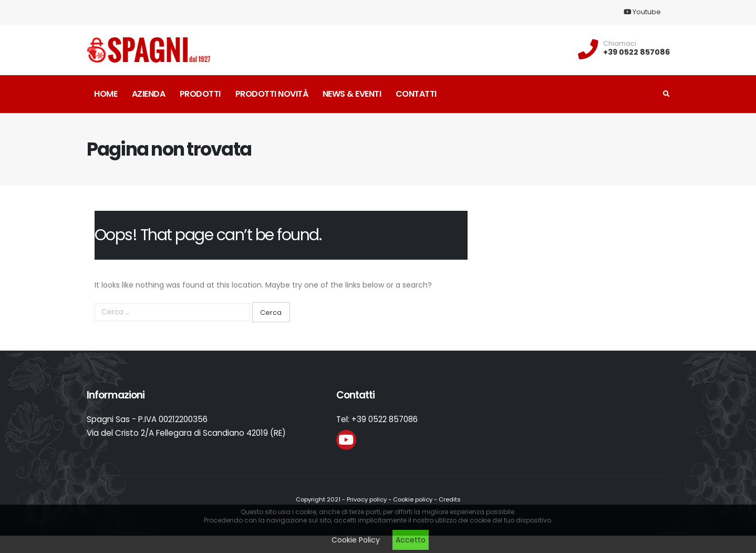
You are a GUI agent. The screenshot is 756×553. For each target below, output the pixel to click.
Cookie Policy (356, 540)
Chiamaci (620, 44)
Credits (450, 499)
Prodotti (200, 94)
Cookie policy (413, 499)
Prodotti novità (272, 94)
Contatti (416, 94)
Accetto (411, 540)
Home (106, 94)
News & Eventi (352, 94)
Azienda (149, 94)
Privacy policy (367, 499)
